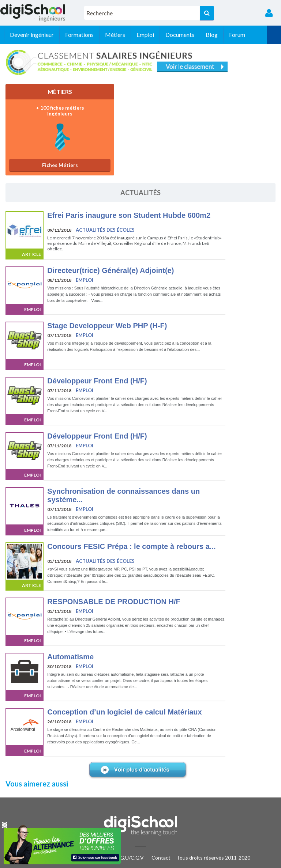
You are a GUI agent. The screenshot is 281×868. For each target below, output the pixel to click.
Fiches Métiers (50, 164)
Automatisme (70, 657)
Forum (251, 35)
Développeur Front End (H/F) (97, 381)
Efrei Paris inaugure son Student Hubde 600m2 (129, 215)
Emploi (160, 35)
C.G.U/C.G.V (130, 858)
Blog (226, 35)
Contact (161, 858)
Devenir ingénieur (46, 35)
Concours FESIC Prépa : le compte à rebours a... (131, 546)
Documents (194, 35)
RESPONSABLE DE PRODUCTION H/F (114, 602)
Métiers (129, 35)
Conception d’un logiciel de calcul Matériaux (124, 712)
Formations (94, 35)
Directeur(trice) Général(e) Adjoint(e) (110, 270)
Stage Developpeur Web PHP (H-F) (107, 326)
